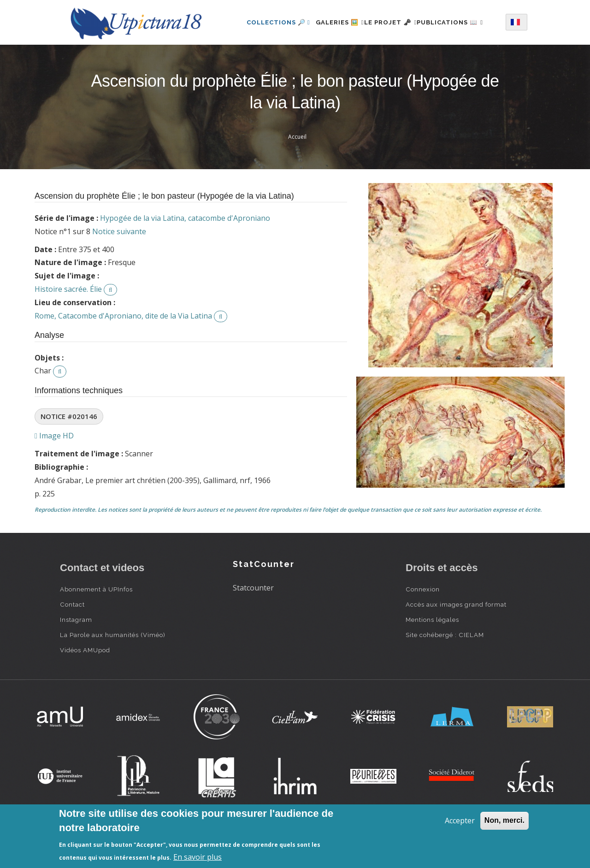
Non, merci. (504, 820)
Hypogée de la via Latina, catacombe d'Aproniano (185, 254)
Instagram (76, 655)
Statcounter (253, 624)
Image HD (54, 472)
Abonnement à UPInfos (96, 625)
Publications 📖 (268, 60)
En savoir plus (198, 857)
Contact (72, 640)
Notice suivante (119, 267)
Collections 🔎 (266, 20)
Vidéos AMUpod (85, 686)
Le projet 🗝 (395, 20)
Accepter (460, 821)
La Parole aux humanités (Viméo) (113, 671)
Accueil (297, 173)
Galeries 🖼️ (333, 20)
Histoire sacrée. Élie (68, 325)
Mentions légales (432, 655)
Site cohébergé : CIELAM (445, 671)
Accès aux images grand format (456, 640)
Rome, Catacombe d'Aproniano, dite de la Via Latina (123, 352)
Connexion (423, 625)
